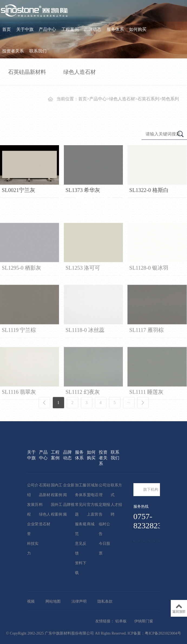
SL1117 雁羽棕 (147, 365)
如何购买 (138, 29)
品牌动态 (93, 29)
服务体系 (115, 29)
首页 (6, 29)
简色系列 (170, 99)
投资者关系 (13, 51)
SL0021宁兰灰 (19, 190)
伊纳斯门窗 (144, 621)
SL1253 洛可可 (83, 303)
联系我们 (38, 51)
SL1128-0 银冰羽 (149, 303)
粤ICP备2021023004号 (163, 633)
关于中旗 (25, 29)
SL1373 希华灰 (83, 190)
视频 (31, 601)
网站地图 (53, 601)
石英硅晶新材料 (45, 495)
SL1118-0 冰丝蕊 (85, 365)
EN (181, 73)
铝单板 (121, 621)
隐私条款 (105, 601)
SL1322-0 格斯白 (149, 190)
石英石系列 (148, 99)
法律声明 (79, 601)
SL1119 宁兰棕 (19, 365)
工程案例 (70, 29)
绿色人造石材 (122, 99)
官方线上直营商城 (93, 514)
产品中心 (47, 29)
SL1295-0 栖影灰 (22, 303)
